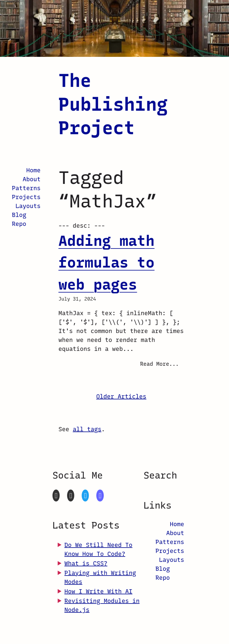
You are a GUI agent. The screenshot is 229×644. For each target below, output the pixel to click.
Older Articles (121, 396)
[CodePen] (71, 495)
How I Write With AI (98, 591)
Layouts (28, 206)
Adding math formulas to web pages (106, 262)
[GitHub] (56, 495)
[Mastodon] (100, 495)
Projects (26, 197)
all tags (87, 429)
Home (33, 170)
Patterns (26, 188)
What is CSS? (86, 563)
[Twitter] (85, 495)
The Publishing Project (113, 104)
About (32, 179)
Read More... (160, 364)
